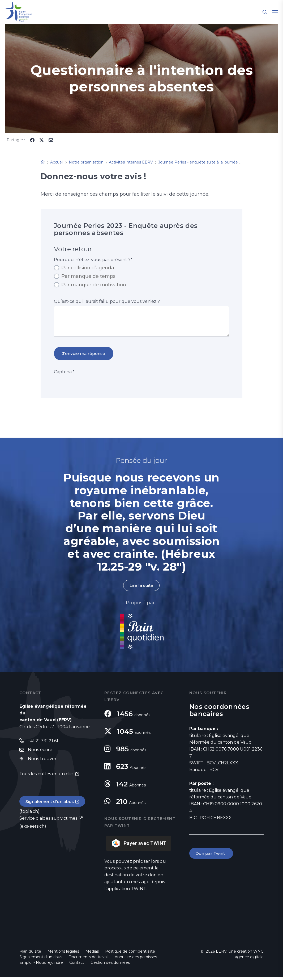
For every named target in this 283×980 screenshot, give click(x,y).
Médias (92, 954)
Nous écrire (40, 753)
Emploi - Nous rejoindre (41, 966)
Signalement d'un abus (50, 805)
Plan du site (30, 954)
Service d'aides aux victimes (48, 822)
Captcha (64, 375)
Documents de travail (88, 960)
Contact (77, 966)
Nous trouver (42, 762)
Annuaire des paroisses (136, 960)
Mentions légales (63, 954)
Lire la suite (141, 589)
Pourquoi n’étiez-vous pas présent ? (93, 260)
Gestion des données (110, 966)
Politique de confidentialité (130, 954)
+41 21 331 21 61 (43, 744)
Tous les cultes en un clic (47, 778)
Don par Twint (212, 857)
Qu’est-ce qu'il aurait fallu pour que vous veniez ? (107, 301)
